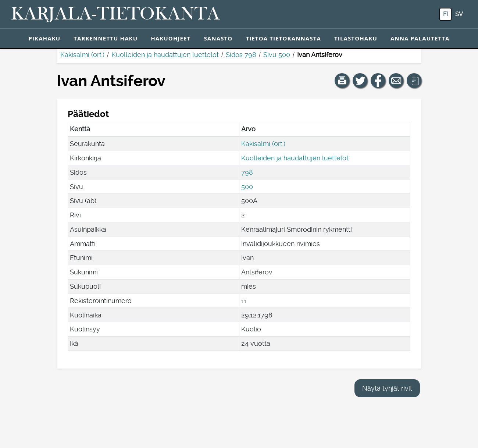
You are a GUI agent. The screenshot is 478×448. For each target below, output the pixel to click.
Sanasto (218, 38)
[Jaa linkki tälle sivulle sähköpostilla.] (396, 81)
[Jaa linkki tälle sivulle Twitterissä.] (360, 81)
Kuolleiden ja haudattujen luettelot (165, 55)
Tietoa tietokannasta (283, 38)
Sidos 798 (241, 55)
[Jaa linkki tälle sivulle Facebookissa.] (378, 81)
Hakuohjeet (171, 38)
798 (247, 172)
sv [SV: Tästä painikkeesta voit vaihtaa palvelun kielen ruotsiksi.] (459, 14)
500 (247, 187)
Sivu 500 (277, 55)
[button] (342, 81)
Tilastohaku (356, 38)
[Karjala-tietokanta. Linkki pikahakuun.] (115, 14)
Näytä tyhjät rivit (387, 388)
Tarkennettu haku (106, 38)
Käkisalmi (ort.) (82, 55)
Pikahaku (44, 38)
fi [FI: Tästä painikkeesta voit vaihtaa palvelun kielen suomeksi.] (445, 14)
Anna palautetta (420, 38)
